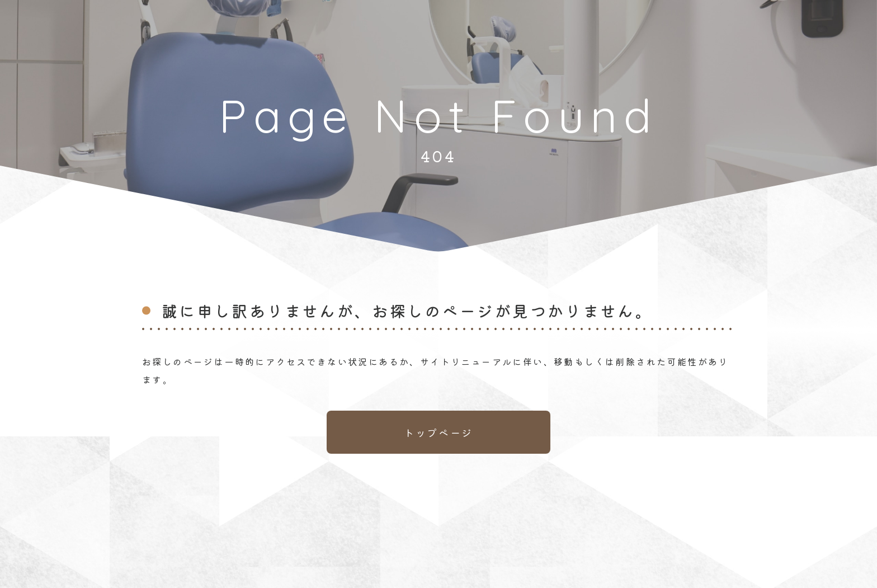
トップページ (438, 432)
